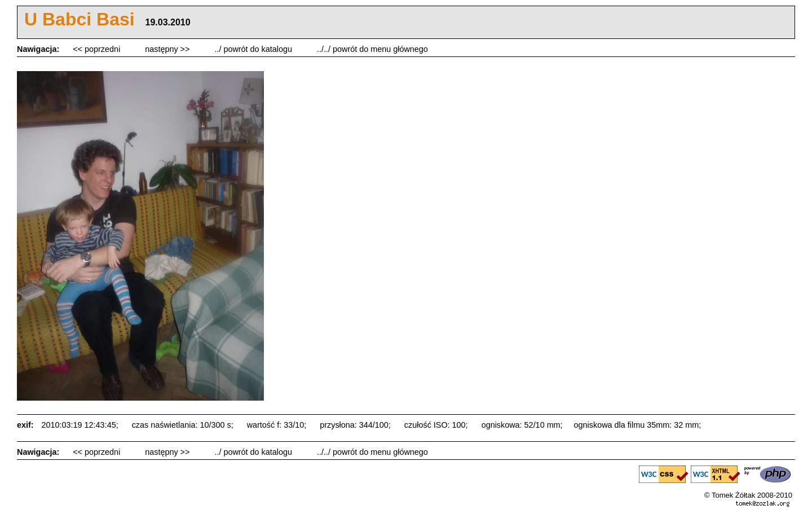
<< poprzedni (98, 49)
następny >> (168, 49)
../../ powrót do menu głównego (372, 49)
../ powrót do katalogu (254, 49)
